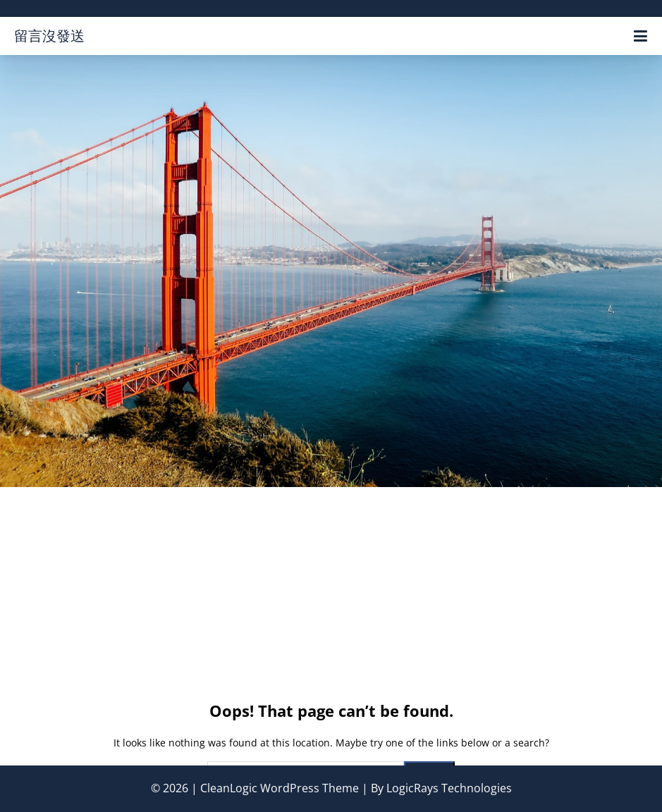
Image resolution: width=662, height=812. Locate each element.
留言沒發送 (49, 36)
